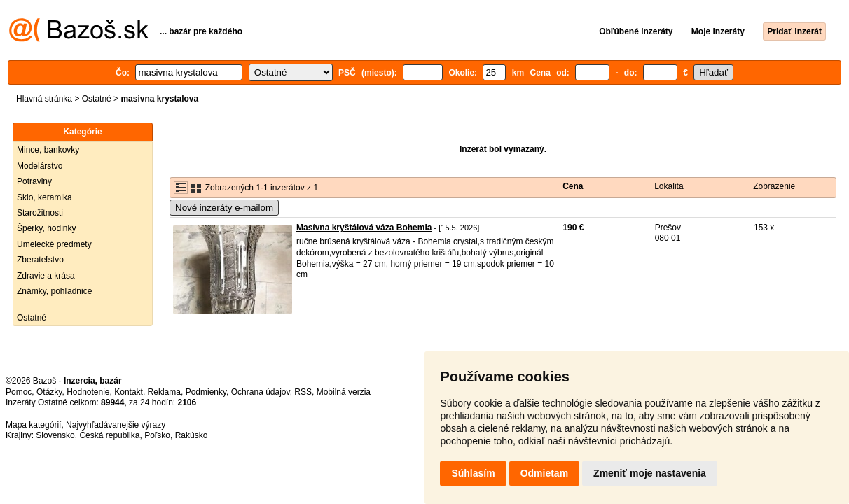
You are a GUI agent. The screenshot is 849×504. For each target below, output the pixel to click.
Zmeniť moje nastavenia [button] (650, 473)
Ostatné (97, 99)
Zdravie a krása (46, 276)
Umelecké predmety (54, 244)
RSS (303, 392)
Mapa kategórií (33, 425)
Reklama (164, 392)
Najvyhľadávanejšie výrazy (116, 425)
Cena (573, 186)
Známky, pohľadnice (54, 291)
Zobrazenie (774, 186)
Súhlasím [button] (473, 473)
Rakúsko (192, 435)
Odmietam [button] (544, 473)
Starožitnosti (40, 213)
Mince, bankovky (48, 150)
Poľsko (157, 435)
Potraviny (34, 181)
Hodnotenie (88, 392)
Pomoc (19, 392)
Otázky (49, 392)
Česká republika (109, 435)
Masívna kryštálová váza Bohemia (364, 227)
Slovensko (55, 435)
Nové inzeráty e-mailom (224, 208)
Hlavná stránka (44, 99)
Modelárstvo (40, 166)
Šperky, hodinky (47, 228)
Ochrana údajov (261, 392)
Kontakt (129, 392)
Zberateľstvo (40, 260)
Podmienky (206, 392)
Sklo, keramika (44, 197)
